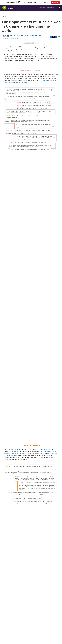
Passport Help (39, 633)
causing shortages (47, 121)
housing (51, 216)
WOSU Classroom (27, 629)
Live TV (45, 2)
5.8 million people (16, 208)
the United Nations (23, 282)
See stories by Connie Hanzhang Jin (13, 591)
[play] (4, 8)
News (24, 619)
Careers (37, 622)
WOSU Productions (28, 633)
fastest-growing (46, 208)
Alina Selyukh (12, 35)
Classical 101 (26, 622)
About (37, 615)
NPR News (5, 17)
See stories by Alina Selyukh (19, 567)
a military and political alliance (44, 462)
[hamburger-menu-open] (4, 2)
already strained (46, 210)
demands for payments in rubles (35, 384)
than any (28, 460)
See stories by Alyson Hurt (10, 581)
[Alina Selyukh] (5, 560)
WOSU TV (25, 626)
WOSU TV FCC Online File (53, 624)
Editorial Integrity (39, 619)
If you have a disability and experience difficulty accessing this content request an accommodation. (53, 629)
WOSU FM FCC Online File (53, 616)
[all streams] (60, 8)
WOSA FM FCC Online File (53, 620)
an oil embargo (22, 380)
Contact (37, 626)
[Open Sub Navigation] (38, 2)
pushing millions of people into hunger (16, 123)
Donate (56, 2)
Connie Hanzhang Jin (31, 35)
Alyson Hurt (20, 35)
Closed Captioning (40, 629)
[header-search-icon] (24, 2)
